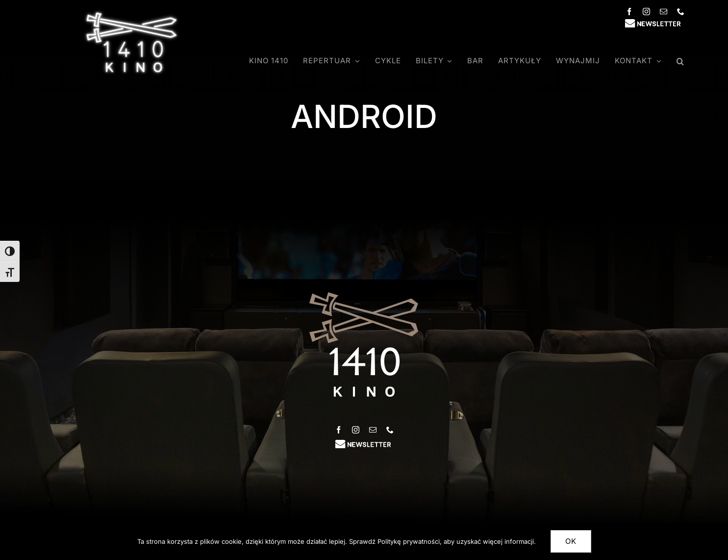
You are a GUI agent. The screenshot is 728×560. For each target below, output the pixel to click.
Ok (571, 541)
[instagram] (646, 12)
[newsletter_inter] (654, 22)
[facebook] (629, 12)
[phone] (681, 12)
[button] (680, 61)
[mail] (664, 12)
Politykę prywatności (409, 541)
